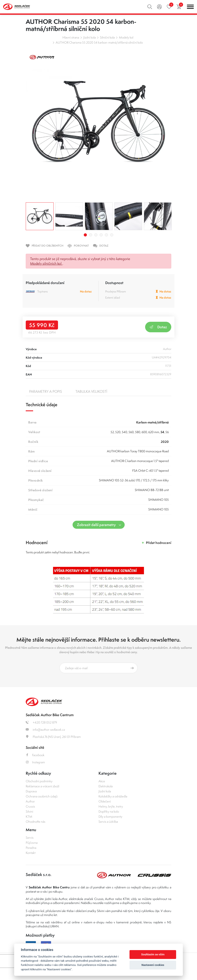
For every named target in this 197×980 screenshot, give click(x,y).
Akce (102, 781)
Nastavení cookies (153, 965)
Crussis (30, 806)
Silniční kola (107, 37)
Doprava (31, 791)
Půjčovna (32, 843)
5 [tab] (106, 235)
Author (30, 801)
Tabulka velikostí (91, 391)
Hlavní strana (71, 37)
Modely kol (126, 37)
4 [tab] (101, 235)
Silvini (29, 811)
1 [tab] (85, 235)
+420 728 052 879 (41, 722)
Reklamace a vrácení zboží (43, 786)
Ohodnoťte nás (36, 822)
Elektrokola (106, 786)
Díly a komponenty (110, 816)
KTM (29, 816)
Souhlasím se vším (153, 954)
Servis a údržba (108, 822)
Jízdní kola (90, 37)
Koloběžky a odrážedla (113, 796)
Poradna (31, 848)
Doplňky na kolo (109, 811)
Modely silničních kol (46, 263)
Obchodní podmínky (39, 781)
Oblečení (105, 801)
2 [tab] (91, 235)
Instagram (35, 762)
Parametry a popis (46, 391)
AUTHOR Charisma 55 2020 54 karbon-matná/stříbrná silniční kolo (99, 42)
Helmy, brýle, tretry (111, 806)
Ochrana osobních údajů (42, 796)
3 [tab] (96, 235)
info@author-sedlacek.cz (45, 730)
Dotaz (158, 327)
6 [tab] (112, 235)
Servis (30, 838)
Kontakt (31, 853)
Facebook (35, 755)
